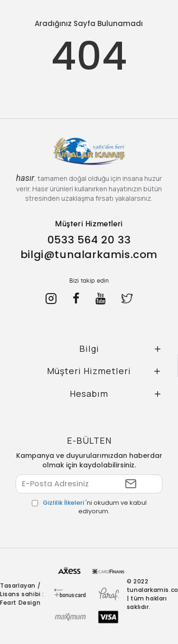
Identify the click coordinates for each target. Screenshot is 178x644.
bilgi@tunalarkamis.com (89, 255)
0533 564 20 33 (89, 240)
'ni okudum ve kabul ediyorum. (89, 507)
